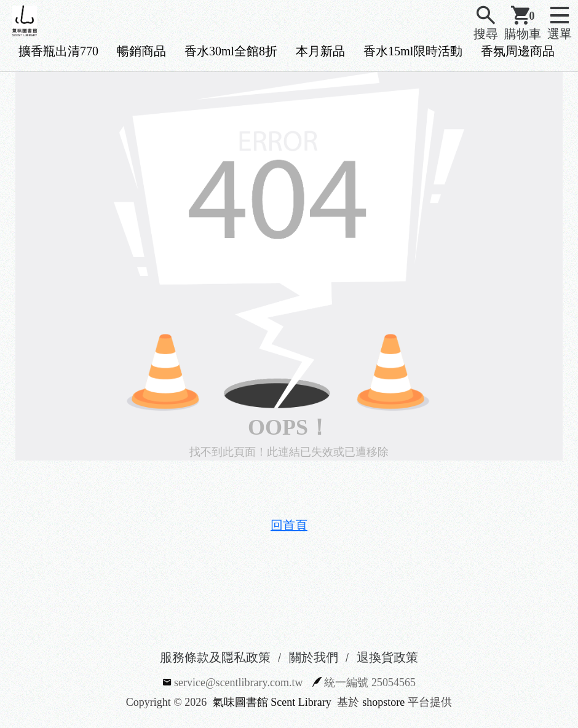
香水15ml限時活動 (413, 51)
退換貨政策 (387, 657)
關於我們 (314, 657)
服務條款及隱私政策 (215, 657)
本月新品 (320, 51)
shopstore (383, 702)
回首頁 (289, 525)
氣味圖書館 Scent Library (272, 702)
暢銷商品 (141, 51)
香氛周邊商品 (518, 51)
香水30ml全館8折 (231, 51)
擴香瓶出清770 (58, 51)
